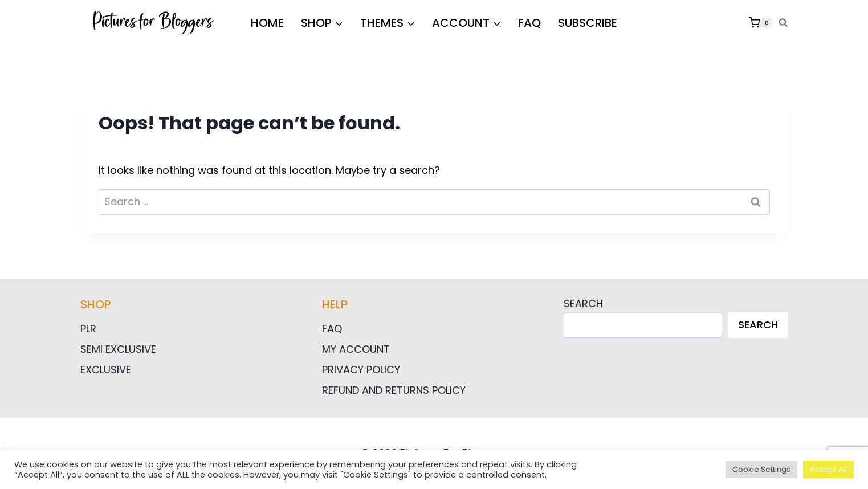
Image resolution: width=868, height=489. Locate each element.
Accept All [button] (828, 469)
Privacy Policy (361, 370)
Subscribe (588, 23)
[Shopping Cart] (761, 23)
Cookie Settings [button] (761, 469)
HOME (267, 23)
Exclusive (106, 370)
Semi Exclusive (118, 349)
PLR (88, 329)
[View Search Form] (783, 23)
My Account (356, 349)
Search (583, 303)
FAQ (529, 23)
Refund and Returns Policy (394, 390)
